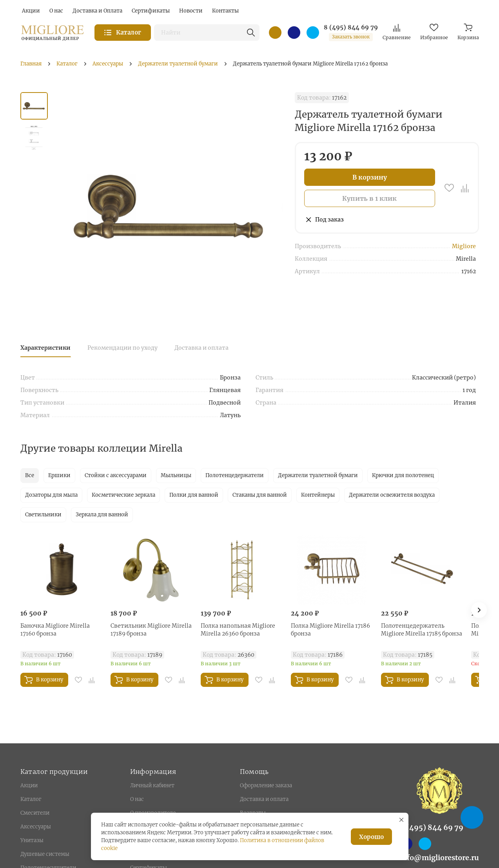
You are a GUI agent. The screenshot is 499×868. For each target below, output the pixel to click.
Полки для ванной (194, 495)
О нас (137, 799)
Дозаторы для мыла (51, 495)
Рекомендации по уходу (122, 348)
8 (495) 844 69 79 (351, 27)
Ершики (59, 475)
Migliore (464, 246)
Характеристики (45, 348)
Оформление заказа (266, 785)
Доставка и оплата (201, 348)
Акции (29, 785)
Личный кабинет (152, 785)
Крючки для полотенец (403, 475)
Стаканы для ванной (260, 495)
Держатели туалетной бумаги (318, 475)
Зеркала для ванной (102, 515)
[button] (479, 610)
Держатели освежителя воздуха (392, 495)
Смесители (35, 813)
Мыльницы (176, 475)
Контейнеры (318, 495)
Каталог (31, 799)
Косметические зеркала (123, 495)
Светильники (43, 515)
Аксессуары (36, 827)
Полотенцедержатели (235, 475)
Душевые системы (45, 854)
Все (30, 475)
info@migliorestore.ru (439, 858)
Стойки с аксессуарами (116, 475)
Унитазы (32, 840)
